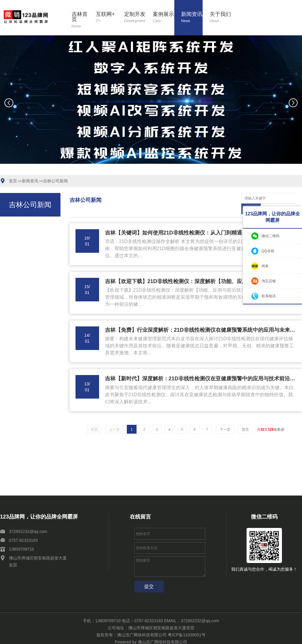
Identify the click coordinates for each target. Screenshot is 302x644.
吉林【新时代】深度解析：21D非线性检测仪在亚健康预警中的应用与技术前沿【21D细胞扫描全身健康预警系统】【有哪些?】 (201, 368)
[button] (115, 171)
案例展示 (164, 18)
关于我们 (220, 18)
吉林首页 (80, 20)
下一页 (225, 419)
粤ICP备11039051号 (187, 624)
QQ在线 (268, 251)
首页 (13, 181)
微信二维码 (270, 236)
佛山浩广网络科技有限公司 (163, 631)
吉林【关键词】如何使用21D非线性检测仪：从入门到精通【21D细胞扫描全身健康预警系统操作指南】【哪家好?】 (201, 222)
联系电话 (269, 296)
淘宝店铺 (269, 281)
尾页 (245, 419)
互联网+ (107, 18)
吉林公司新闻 (55, 181)
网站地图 (93, 637)
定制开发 (135, 18)
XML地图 (110, 637)
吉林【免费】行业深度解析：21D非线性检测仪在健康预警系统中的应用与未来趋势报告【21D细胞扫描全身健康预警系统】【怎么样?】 (201, 319)
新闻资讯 (192, 18)
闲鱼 (265, 266)
